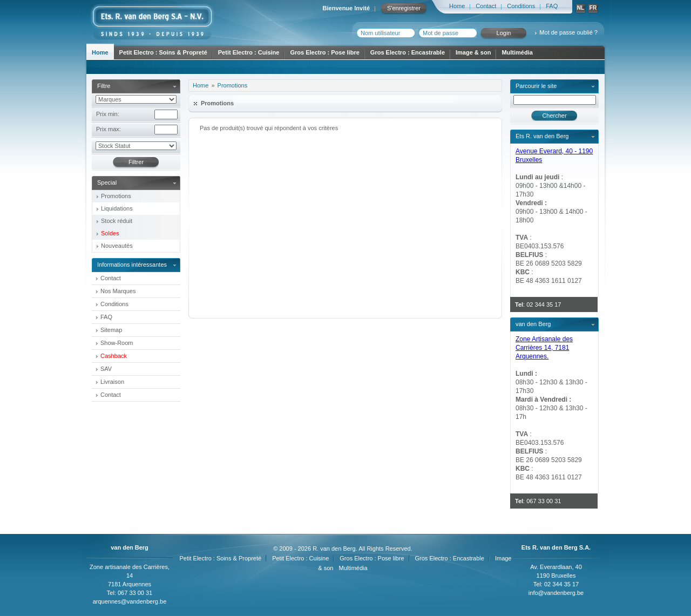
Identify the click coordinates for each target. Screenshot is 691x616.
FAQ (552, 6)
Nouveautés (117, 246)
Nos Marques (118, 291)
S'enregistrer (404, 8)
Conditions (521, 6)
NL (581, 8)
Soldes (110, 233)
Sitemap (111, 330)
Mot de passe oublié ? (568, 32)
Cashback (114, 356)
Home (457, 6)
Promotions (116, 196)
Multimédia (517, 52)
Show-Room (117, 343)
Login (504, 33)
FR (593, 8)
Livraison (112, 382)
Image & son (473, 52)
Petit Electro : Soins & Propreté (163, 52)
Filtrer (136, 162)
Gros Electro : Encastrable (408, 52)
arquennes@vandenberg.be (130, 601)
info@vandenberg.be (556, 593)
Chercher (554, 116)
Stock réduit (117, 221)
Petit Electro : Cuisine (249, 52)
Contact (486, 6)
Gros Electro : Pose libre (324, 52)
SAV (106, 369)
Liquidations (117, 208)
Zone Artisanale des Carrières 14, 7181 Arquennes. (544, 348)
